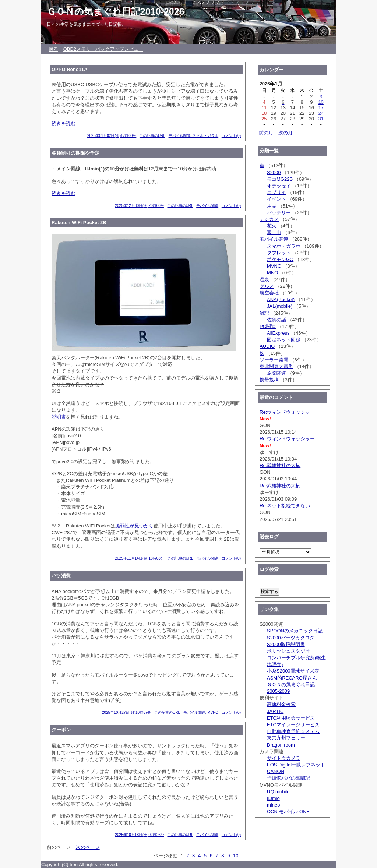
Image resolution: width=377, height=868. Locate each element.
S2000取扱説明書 (286, 644)
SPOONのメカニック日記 (295, 631)
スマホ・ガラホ (284, 246)
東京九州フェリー (286, 738)
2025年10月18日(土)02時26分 (139, 835)
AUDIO (267, 346)
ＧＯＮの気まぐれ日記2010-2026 (116, 11)
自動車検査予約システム (293, 731)
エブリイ (276, 192)
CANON (276, 771)
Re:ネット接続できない (285, 506)
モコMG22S (280, 179)
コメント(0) (231, 136)
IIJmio (273, 798)
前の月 (266, 133)
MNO (272, 273)
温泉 (264, 280)
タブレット (279, 253)
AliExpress (278, 333)
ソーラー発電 (274, 360)
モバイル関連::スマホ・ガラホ (194, 136)
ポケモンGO (280, 259)
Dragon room (281, 745)
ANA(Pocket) (281, 299)
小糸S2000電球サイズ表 (293, 671)
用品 (272, 206)
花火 (272, 226)
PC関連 (268, 326)
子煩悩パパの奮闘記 (288, 778)
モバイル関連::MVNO (201, 712)
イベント (276, 199)
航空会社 (269, 293)
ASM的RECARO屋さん (292, 678)
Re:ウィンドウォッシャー (287, 412)
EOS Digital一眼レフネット (296, 765)
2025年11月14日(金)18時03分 (139, 558)
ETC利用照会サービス (291, 718)
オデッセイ (279, 186)
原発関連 (276, 373)
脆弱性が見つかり (134, 526)
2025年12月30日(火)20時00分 (139, 206)
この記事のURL (152, 136)
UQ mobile (278, 792)
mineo (273, 805)
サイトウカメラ (284, 758)
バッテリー (279, 213)
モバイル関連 (207, 206)
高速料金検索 (281, 704)
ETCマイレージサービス (293, 725)
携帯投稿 (269, 380)
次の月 (286, 133)
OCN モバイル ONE (288, 811)
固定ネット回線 (284, 340)
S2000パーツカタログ (291, 638)
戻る (53, 49)
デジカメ (269, 219)
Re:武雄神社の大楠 (280, 465)
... (244, 856)
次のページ (88, 847)
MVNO (274, 266)
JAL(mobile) (280, 306)
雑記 (264, 313)
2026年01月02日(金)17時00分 (112, 136)
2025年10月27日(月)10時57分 (126, 712)
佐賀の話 (276, 320)
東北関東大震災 (276, 366)
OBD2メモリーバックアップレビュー (103, 49)
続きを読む (64, 124)
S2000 (274, 172)
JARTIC (275, 711)
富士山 (274, 232)
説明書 (59, 417)
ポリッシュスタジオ (288, 651)
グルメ (267, 286)
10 (236, 856)
